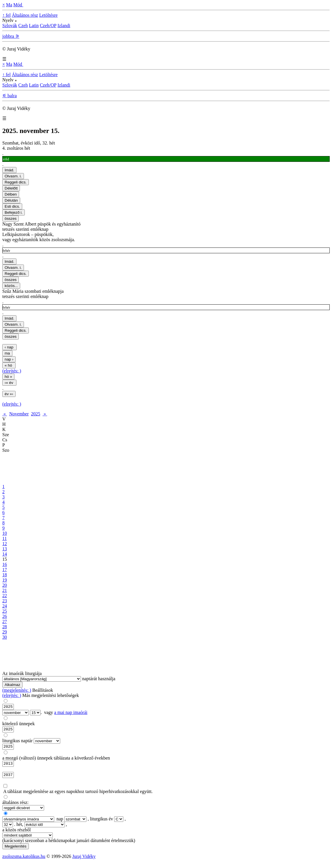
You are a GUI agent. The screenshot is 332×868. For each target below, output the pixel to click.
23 (5, 601)
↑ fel (6, 15)
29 (5, 632)
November (19, 414)
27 (5, 622)
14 (5, 554)
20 (5, 585)
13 (5, 549)
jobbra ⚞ (11, 36)
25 (5, 611)
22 (5, 596)
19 (5, 580)
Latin (34, 26)
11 (4, 538)
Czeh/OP (48, 26)
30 (5, 637)
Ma (9, 5)
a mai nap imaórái (71, 713)
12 (5, 544)
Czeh (23, 26)
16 (5, 564)
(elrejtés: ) (12, 371)
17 (5, 570)
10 (5, 533)
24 (5, 606)
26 (5, 616)
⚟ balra (10, 96)
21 (5, 590)
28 (5, 627)
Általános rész (25, 15)
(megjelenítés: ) (17, 690)
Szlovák (10, 26)
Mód (18, 5)
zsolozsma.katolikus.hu (24, 861)
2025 (36, 414)
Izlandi (64, 26)
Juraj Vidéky (84, 861)
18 (5, 575)
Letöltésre (48, 15)
